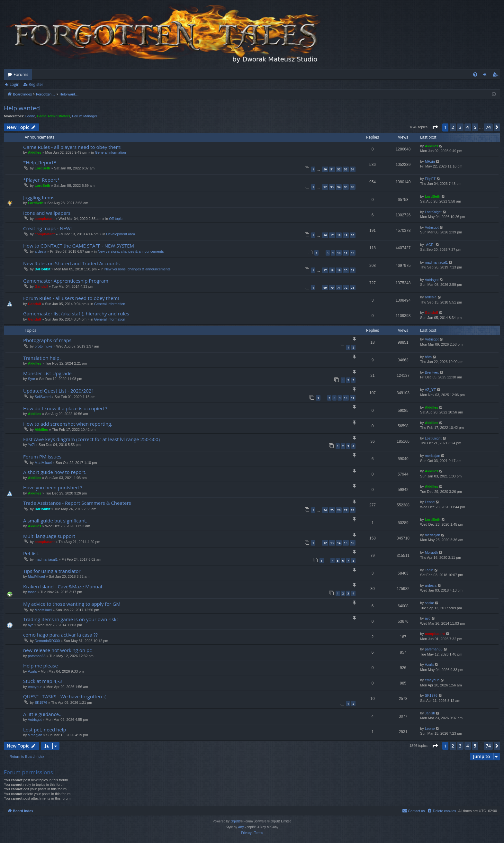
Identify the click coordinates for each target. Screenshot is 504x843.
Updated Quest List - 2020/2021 (59, 391)
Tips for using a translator (52, 571)
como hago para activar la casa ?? (60, 635)
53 (346, 169)
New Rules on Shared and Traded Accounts (71, 263)
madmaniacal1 (437, 262)
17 (332, 235)
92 (325, 187)
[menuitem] (475, 74)
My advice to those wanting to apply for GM (72, 604)
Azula (32, 671)
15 (346, 543)
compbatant (45, 219)
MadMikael (43, 463)
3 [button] (460, 127)
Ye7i (31, 445)
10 (339, 253)
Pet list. (31, 553)
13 (332, 543)
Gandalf (41, 286)
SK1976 (41, 702)
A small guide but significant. (55, 521)
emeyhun (35, 687)
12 (353, 253)
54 (353, 169)
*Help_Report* (40, 162)
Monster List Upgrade (47, 373)
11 (346, 253)
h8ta (428, 357)
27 (346, 510)
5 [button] (475, 127)
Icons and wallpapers (47, 213)
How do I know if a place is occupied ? (65, 408)
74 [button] (488, 127)
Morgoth (431, 552)
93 (332, 187)
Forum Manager (85, 116)
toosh (32, 592)
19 (346, 235)
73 (353, 288)
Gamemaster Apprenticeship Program (66, 281)
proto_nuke (44, 346)
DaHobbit (43, 269)
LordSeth (42, 168)
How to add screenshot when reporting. (68, 424)
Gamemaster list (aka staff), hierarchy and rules (76, 313)
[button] (435, 127)
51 (332, 169)
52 (339, 169)
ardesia (40, 251)
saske (430, 603)
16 (325, 235)
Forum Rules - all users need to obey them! (71, 298)
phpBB (235, 821)
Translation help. (42, 358)
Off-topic (116, 219)
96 (353, 187)
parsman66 (37, 656)
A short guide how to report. (55, 472)
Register (36, 84)
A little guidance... (43, 714)
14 (339, 543)
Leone (30, 116)
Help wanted (22, 108)
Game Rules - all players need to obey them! (72, 147)
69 (325, 288)
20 (353, 235)
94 (339, 187)
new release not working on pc (57, 650)
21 (353, 270)
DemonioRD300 (47, 641)
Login (14, 84)
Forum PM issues (42, 457)
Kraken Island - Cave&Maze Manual (63, 586)
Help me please (40, 666)
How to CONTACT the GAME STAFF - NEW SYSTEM (79, 246)
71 (339, 288)
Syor (32, 379)
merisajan (433, 456)
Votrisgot (432, 227)
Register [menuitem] (497, 76)
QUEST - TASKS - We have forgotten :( (65, 696)
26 (339, 510)
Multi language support (49, 536)
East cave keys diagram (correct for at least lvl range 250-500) (91, 439)
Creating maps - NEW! (47, 228)
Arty (241, 827)
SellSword (43, 397)
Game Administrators (54, 116)
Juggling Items (39, 197)
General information (110, 152)
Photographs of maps (47, 340)
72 (346, 288)
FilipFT (430, 179)
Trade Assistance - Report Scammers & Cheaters (77, 503)
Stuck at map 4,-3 (42, 681)
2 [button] (453, 127)
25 (332, 510)
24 (325, 510)
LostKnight (433, 212)
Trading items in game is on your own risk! (70, 619)
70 (332, 288)
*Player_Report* (41, 180)
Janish (430, 713)
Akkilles (35, 152)
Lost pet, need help (45, 730)
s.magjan (35, 735)
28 (353, 510)
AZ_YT (430, 390)
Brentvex (432, 372)
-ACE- (430, 245)
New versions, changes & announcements (131, 251)
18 (339, 235)
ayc (31, 625)
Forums (21, 74)
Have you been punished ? (53, 487)
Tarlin (429, 570)
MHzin (430, 161)
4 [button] (468, 127)
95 (346, 187)
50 (325, 169)
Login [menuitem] (486, 76)
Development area (121, 234)
